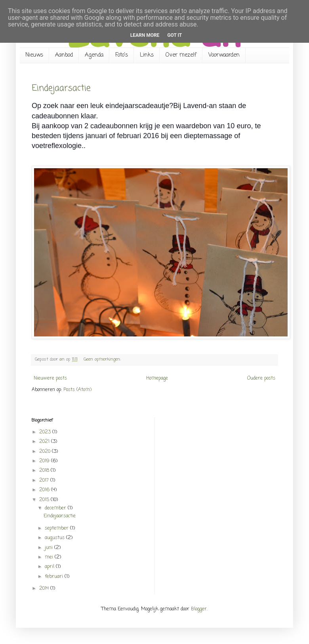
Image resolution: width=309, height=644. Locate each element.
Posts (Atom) (77, 390)
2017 (45, 481)
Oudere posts (261, 378)
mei (50, 557)
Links (147, 55)
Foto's (122, 55)
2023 (46, 432)
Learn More (145, 35)
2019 (45, 461)
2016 (45, 490)
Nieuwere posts (50, 378)
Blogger (199, 609)
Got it (175, 35)
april (50, 567)
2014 (45, 589)
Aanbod (64, 55)
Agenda (94, 55)
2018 (45, 471)
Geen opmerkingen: (103, 359)
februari (55, 577)
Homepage (157, 378)
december (56, 508)
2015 (45, 500)
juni (50, 548)
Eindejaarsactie (61, 88)
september (57, 528)
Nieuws (34, 55)
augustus (55, 538)
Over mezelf (181, 55)
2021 (45, 442)
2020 (46, 452)
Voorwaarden (224, 55)
